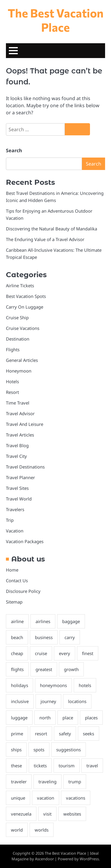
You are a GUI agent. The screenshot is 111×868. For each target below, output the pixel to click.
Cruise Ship (17, 317)
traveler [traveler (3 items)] (19, 782)
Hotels (12, 381)
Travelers (15, 509)
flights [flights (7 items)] (17, 669)
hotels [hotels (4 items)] (85, 685)
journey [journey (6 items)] (48, 701)
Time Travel (18, 403)
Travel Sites (17, 488)
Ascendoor (44, 859)
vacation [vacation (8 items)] (46, 798)
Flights (13, 349)
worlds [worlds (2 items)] (42, 830)
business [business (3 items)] (44, 637)
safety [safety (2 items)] (65, 734)
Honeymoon (19, 371)
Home (12, 570)
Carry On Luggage (25, 307)
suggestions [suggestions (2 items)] (69, 750)
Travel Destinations (25, 467)
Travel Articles (20, 435)
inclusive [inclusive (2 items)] (20, 701)
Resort (12, 392)
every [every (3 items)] (65, 653)
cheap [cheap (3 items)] (17, 653)
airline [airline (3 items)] (17, 621)
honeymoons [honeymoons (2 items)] (53, 685)
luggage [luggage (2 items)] (19, 718)
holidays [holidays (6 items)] (20, 685)
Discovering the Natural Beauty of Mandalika (52, 229)
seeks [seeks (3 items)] (89, 734)
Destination (18, 339)
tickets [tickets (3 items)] (40, 766)
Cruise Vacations (23, 328)
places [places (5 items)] (91, 718)
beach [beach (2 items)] (17, 637)
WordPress (89, 859)
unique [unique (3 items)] (18, 798)
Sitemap (14, 602)
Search (14, 150)
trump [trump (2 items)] (75, 782)
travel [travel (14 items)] (92, 766)
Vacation (15, 531)
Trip (10, 520)
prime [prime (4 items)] (17, 734)
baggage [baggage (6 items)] (71, 621)
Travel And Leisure (25, 424)
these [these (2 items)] (16, 766)
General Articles (22, 360)
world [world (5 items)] (17, 830)
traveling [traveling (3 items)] (48, 782)
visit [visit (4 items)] (47, 814)
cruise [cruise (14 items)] (41, 653)
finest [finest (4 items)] (88, 653)
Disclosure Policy (23, 591)
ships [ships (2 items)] (16, 750)
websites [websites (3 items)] (72, 814)
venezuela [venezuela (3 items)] (21, 814)
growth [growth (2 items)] (71, 669)
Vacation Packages (25, 541)
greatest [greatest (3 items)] (44, 669)
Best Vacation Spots (26, 296)
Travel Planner (20, 477)
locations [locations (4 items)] (77, 701)
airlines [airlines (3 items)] (43, 621)
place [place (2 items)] (68, 718)
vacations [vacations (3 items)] (76, 798)
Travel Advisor (20, 413)
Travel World (19, 499)
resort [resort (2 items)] (41, 734)
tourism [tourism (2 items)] (67, 766)
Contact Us (17, 580)
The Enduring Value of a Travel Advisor (45, 239)
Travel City (16, 456)
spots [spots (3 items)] (39, 750)
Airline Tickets (20, 285)
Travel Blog (17, 445)
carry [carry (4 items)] (70, 637)
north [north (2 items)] (45, 718)
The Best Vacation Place (56, 20)
